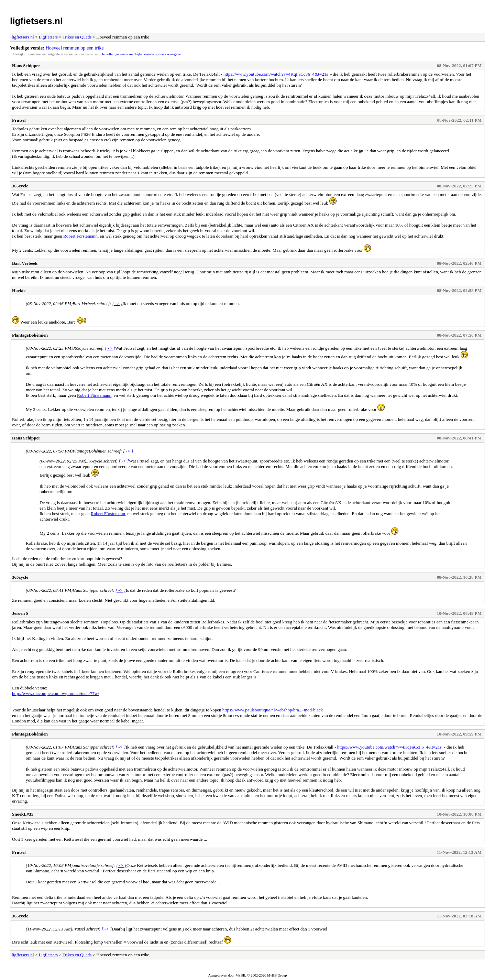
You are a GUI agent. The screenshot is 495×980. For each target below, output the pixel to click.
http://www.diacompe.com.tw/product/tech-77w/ (56, 693)
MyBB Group (277, 975)
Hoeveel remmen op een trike (75, 48)
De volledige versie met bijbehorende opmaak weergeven (141, 54)
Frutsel (19, 120)
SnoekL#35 (23, 814)
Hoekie (19, 290)
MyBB (240, 975)
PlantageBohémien (30, 335)
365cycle (20, 186)
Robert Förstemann (80, 236)
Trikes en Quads (77, 37)
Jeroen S (20, 613)
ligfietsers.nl (36, 21)
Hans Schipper (26, 66)
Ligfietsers (48, 37)
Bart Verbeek (25, 263)
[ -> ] (118, 303)
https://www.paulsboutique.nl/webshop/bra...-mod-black (273, 710)
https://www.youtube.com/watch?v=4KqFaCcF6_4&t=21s (276, 74)
